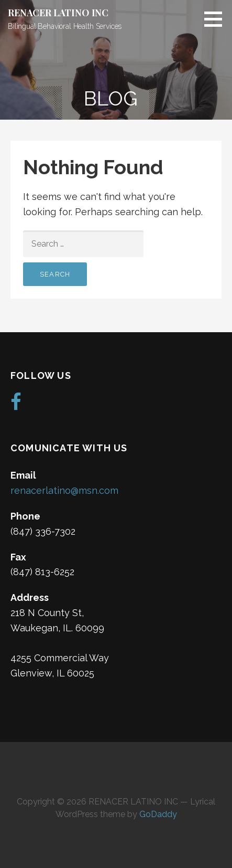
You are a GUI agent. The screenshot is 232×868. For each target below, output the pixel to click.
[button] (217, 19)
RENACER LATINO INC (58, 13)
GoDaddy (158, 814)
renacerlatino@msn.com (64, 490)
